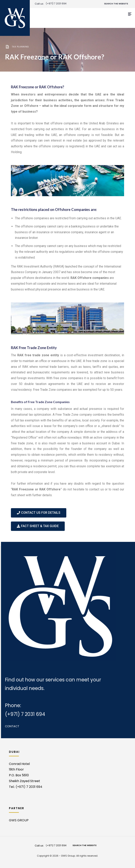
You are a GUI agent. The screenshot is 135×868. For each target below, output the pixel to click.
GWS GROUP (19, 820)
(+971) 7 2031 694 (56, 4)
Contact (12, 726)
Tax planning (20, 47)
